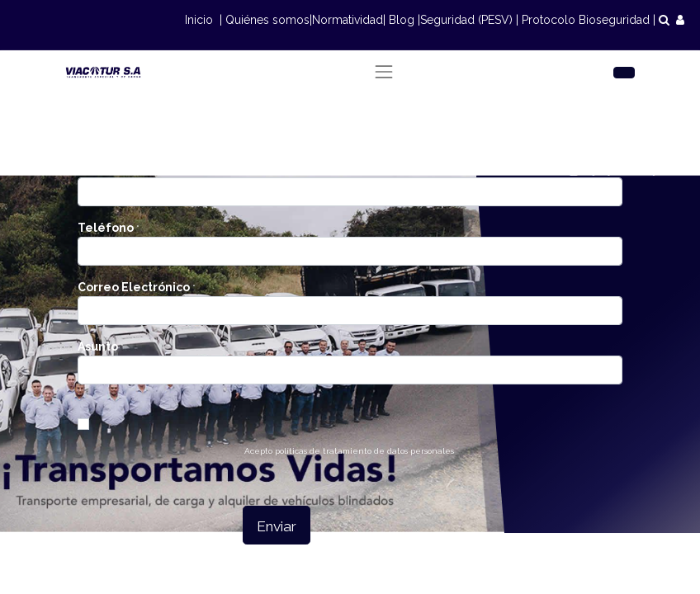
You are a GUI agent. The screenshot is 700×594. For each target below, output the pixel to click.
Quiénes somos (267, 20)
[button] (277, 525)
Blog (402, 20)
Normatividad (348, 20)
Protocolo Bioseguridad (586, 20)
